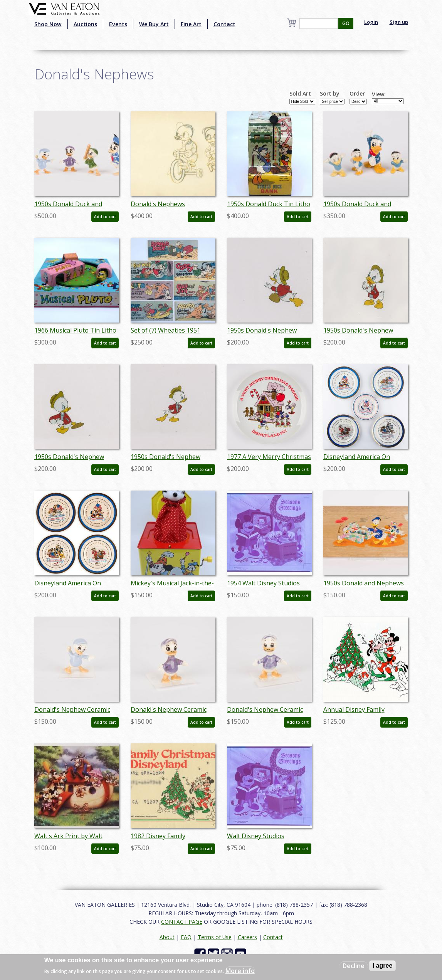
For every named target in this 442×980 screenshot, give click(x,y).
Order (357, 94)
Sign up (399, 22)
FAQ (186, 937)
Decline (354, 966)
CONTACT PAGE (182, 922)
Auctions (85, 24)
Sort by (330, 94)
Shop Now (48, 24)
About (167, 937)
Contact (224, 24)
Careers (247, 937)
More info (240, 971)
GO (346, 23)
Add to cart (105, 217)
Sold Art (300, 94)
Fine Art (191, 24)
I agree (383, 966)
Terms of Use (215, 937)
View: (379, 94)
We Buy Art (154, 24)
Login (371, 22)
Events (118, 24)
